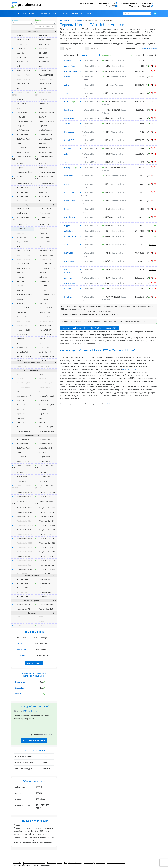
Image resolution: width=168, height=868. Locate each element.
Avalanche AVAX (23, 352)
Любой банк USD (23, 130)
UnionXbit (22, 650)
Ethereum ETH (22, 44)
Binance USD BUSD (23, 330)
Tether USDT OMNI (23, 321)
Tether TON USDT (23, 84)
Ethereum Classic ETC (24, 326)
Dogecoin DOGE (22, 62)
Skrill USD (20, 418)
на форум (98, 404)
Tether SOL (21, 286)
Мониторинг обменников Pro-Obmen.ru (27, 865)
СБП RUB (20, 143)
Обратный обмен (149, 49)
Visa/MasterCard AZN (24, 569)
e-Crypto (22, 644)
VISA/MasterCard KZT (24, 517)
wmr (18, 617)
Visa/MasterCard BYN (24, 521)
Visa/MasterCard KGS (24, 556)
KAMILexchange (30, 711)
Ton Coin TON (21, 104)
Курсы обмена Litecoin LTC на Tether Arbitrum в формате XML (89, 328)
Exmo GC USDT (22, 366)
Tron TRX (20, 88)
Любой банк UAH (23, 139)
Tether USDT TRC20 (23, 75)
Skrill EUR (20, 423)
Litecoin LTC (21, 49)
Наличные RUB (22, 192)
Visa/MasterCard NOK (24, 561)
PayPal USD (21, 117)
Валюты (32, 13)
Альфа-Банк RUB (23, 152)
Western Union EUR (23, 609)
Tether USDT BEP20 (23, 79)
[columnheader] (62, 55)
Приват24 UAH (22, 477)
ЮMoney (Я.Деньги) (24, 113)
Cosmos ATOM (22, 317)
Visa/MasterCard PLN (24, 547)
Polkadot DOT (22, 348)
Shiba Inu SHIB (22, 312)
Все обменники (34, 663)
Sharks (18, 694)
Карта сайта (17, 863)
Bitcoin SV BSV (22, 213)
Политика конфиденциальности (94, 863)
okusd (19, 621)
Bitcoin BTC (21, 35)
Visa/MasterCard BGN (24, 565)
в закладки (80, 404)
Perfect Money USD (23, 383)
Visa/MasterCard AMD (25, 525)
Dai (18, 343)
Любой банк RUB (23, 134)
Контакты (90, 13)
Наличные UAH (22, 201)
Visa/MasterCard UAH (24, 183)
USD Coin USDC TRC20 (25, 295)
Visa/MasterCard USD (24, 172)
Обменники (44, 13)
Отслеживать (130, 49)
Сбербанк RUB (22, 148)
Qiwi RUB (20, 378)
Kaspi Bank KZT (22, 168)
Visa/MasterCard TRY (24, 539)
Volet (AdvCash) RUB (24, 427)
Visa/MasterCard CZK (24, 552)
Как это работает (60, 13)
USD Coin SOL (22, 299)
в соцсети (90, 404)
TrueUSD (20, 303)
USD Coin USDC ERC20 (25, 268)
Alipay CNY (21, 126)
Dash (18, 66)
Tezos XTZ (20, 339)
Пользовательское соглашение (34, 863)
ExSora (22, 656)
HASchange (20, 682)
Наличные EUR (22, 196)
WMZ (18, 108)
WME (18, 374)
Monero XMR (21, 57)
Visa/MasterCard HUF (24, 534)
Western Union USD (24, 605)
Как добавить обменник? (73, 863)
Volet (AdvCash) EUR (24, 431)
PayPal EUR (21, 414)
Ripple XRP (21, 53)
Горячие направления (44, 27)
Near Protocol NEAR (24, 356)
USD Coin (20, 290)
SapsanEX (19, 688)
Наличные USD (22, 188)
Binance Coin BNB (23, 308)
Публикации (77, 13)
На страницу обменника (34, 740)
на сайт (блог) (108, 404)
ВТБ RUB (20, 163)
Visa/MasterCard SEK (24, 543)
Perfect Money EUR (23, 387)
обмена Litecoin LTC (131, 369)
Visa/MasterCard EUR (24, 492)
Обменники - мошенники (116, 863)
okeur (19, 626)
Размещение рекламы (55, 863)
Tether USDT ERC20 (23, 71)
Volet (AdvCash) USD (24, 121)
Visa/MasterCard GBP (24, 508)
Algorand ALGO (22, 334)
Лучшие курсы (19, 13)
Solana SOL (21, 99)
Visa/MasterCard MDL (24, 530)
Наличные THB (22, 597)
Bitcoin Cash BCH (23, 40)
